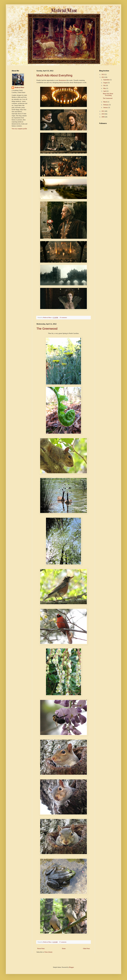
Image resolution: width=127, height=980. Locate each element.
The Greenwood (47, 329)
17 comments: (63, 942)
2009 (103, 117)
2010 (103, 114)
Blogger (71, 967)
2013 (103, 74)
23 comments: (64, 318)
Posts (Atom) (48, 952)
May (105, 88)
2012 (103, 77)
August (105, 83)
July (105, 85)
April (105, 91)
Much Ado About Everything (54, 75)
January (106, 107)
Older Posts (86, 949)
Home (64, 949)
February (106, 105)
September (106, 80)
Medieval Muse (19, 87)
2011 (103, 111)
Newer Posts (41, 949)
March (105, 102)
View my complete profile (19, 129)
